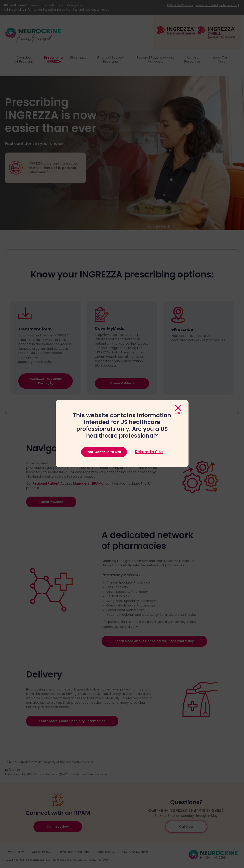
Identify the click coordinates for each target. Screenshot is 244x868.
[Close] (178, 410)
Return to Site (149, 452)
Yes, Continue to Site (104, 452)
